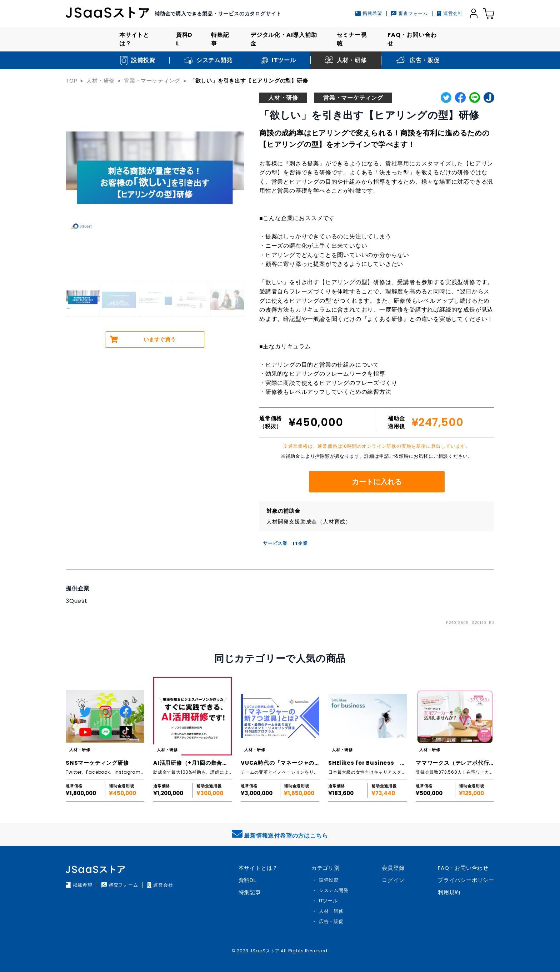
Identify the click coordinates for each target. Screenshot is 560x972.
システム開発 (334, 890)
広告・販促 (331, 921)
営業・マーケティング (152, 81)
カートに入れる (377, 482)
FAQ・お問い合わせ (412, 39)
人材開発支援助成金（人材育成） (309, 522)
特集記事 (220, 39)
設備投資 (329, 880)
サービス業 (275, 543)
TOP (71, 81)
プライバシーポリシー (466, 880)
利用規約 (449, 892)
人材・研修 (101, 81)
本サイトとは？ (134, 39)
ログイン (393, 880)
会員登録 (393, 868)
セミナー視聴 (352, 39)
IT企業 (300, 543)
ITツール (328, 901)
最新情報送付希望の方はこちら (280, 834)
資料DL (184, 39)
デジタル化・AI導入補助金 (284, 39)
